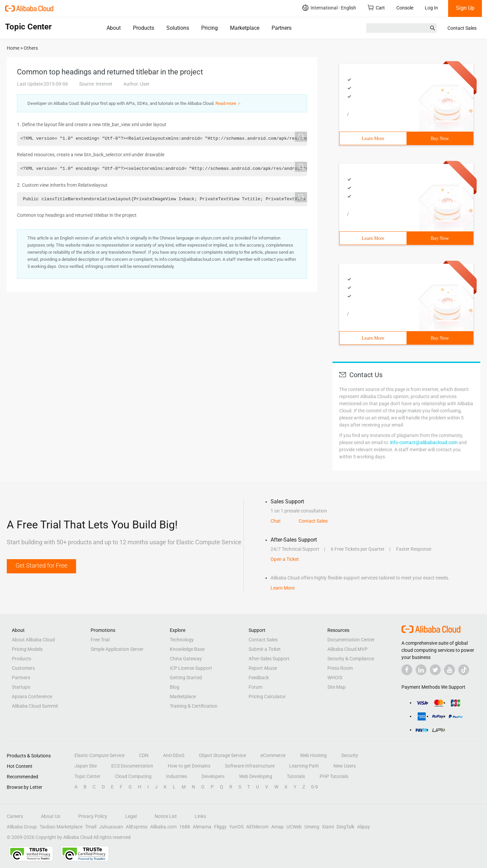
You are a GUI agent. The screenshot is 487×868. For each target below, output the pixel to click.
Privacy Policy (93, 816)
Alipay (364, 827)
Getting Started (186, 678)
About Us (51, 816)
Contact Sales (462, 28)
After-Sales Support (269, 659)
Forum (256, 687)
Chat (276, 521)
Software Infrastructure (250, 766)
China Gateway (186, 659)
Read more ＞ (228, 103)
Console (405, 8)
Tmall (91, 827)
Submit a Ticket (265, 649)
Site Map (337, 687)
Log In (431, 8)
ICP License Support (191, 668)
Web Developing (256, 776)
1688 (185, 827)
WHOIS (335, 678)
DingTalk (345, 827)
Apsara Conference (32, 696)
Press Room (340, 668)
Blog (175, 687)
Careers (15, 816)
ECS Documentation (132, 766)
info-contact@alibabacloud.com (424, 442)
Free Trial (100, 640)
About (114, 28)
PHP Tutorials (334, 776)
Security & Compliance (351, 659)
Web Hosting (313, 755)
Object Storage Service (222, 755)
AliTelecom (257, 827)
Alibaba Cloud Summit (35, 706)
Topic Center (87, 776)
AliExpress (137, 827)
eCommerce (273, 755)
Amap (277, 827)
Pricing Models (27, 649)
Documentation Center (351, 640)
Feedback (259, 678)
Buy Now (440, 139)
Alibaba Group (22, 827)
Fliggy (220, 827)
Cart (376, 8)
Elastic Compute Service (99, 755)
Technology (182, 640)
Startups (21, 687)
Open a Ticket (285, 559)
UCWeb (294, 827)
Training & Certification (194, 706)
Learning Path (304, 766)
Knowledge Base (187, 649)
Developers (213, 776)
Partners (282, 28)
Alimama (202, 827)
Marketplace (245, 28)
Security (350, 755)
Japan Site (86, 766)
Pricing (210, 28)
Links (200, 816)
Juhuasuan (111, 827)
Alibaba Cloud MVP (347, 649)
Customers (23, 668)
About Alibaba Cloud (33, 640)
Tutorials (296, 776)
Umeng (312, 827)
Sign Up (465, 8)
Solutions (178, 28)
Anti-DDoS (174, 755)
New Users (345, 766)
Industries (177, 776)
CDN (144, 755)
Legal (131, 816)
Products (144, 28)
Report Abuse (263, 668)
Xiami (328, 827)
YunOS (236, 827)
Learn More (373, 139)
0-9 (315, 787)
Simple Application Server (117, 649)
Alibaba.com (163, 827)
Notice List (166, 816)
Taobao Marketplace (61, 827)
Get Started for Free (41, 565)
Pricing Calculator (267, 696)
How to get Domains (189, 766)
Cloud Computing (133, 776)
